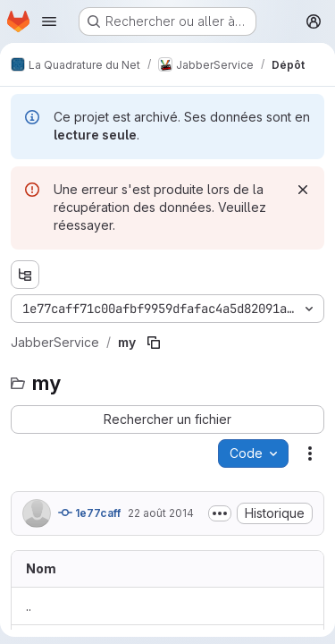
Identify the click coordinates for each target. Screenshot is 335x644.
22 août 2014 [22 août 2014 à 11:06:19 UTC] (161, 513)
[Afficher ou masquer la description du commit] (220, 513)
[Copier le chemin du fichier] (154, 343)
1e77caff (89, 513)
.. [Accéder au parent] (29, 606)
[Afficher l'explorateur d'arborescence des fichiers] (25, 275)
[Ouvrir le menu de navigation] (49, 21)
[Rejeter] (303, 190)
